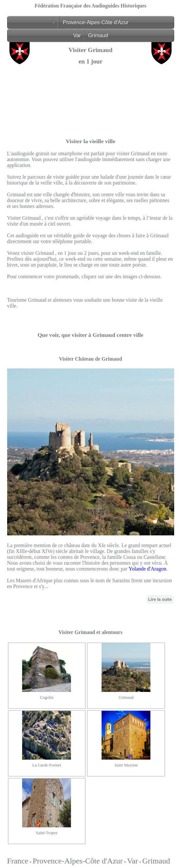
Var (77, 35)
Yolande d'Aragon (147, 569)
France (18, 861)
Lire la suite (160, 599)
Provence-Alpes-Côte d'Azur (96, 22)
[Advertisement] (91, 115)
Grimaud (98, 35)
